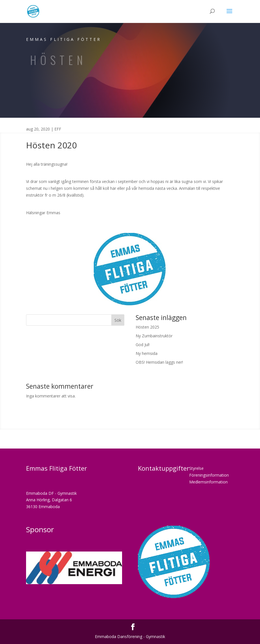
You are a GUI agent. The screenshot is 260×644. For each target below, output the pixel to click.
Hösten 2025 (147, 327)
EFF (58, 129)
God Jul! (143, 345)
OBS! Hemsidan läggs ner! (159, 362)
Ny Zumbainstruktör (154, 336)
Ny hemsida (147, 353)
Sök (118, 320)
